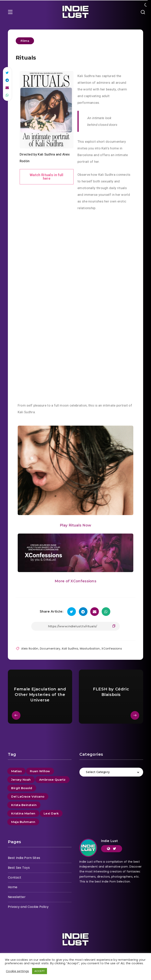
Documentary (49, 648)
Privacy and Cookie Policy (28, 906)
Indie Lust (110, 840)
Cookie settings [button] (17, 971)
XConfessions (109, 648)
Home (13, 887)
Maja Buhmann (23, 821)
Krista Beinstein (24, 804)
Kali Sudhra (69, 648)
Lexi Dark (51, 813)
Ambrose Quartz (52, 779)
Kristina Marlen (23, 813)
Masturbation (88, 648)
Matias (16, 771)
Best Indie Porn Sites (24, 857)
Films (25, 41)
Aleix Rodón (29, 648)
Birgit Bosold (22, 787)
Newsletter (17, 897)
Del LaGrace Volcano (28, 796)
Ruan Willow (40, 771)
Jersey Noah (21, 779)
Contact (15, 877)
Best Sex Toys (19, 867)
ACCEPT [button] (40, 971)
